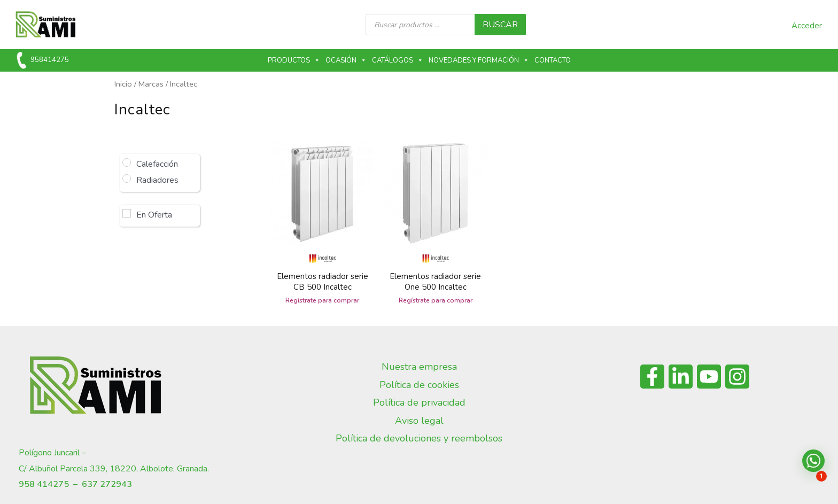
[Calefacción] (127, 162)
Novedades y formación (479, 60)
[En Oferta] (127, 213)
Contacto (553, 60)
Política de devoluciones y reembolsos (419, 438)
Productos (294, 60)
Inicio (123, 84)
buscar (500, 25)
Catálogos (398, 60)
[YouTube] (709, 377)
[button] (813, 461)
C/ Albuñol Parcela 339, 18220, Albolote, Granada (113, 469)
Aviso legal (419, 421)
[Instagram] (737, 377)
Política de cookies (419, 385)
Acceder (807, 26)
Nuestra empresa (419, 367)
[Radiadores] (127, 179)
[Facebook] (652, 377)
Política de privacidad (419, 402)
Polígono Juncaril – (52, 453)
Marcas (151, 84)
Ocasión (346, 60)
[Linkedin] (681, 377)
